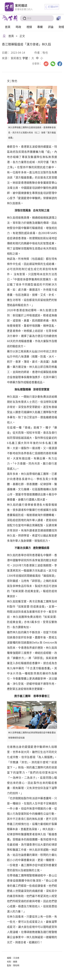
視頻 (29, 27)
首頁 (8, 27)
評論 (51, 27)
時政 (18, 27)
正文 (22, 36)
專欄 (40, 27)
